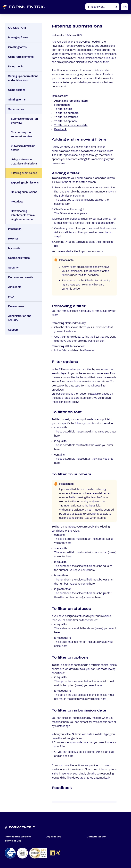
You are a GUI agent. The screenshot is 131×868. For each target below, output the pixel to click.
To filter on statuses (66, 117)
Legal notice (54, 837)
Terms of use (13, 841)
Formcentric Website (18, 837)
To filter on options (65, 121)
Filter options (62, 105)
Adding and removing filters (71, 101)
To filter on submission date (71, 125)
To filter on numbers (66, 113)
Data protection (96, 837)
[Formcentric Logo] (28, 7)
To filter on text (63, 109)
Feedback (60, 129)
